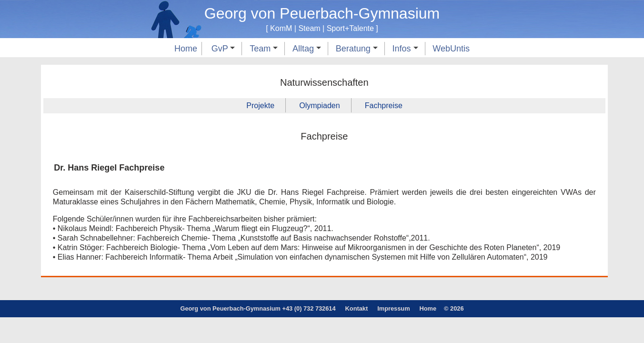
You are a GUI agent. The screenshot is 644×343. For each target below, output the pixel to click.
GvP (223, 49)
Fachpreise (384, 106)
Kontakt (357, 308)
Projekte (260, 106)
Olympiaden (319, 106)
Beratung (357, 49)
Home (186, 49)
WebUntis (451, 49)
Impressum (393, 308)
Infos (405, 49)
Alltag (307, 49)
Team (264, 49)
